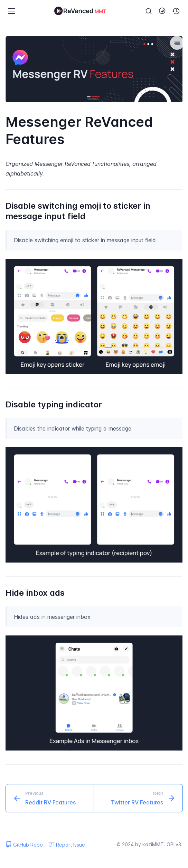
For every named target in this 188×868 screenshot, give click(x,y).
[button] (176, 11)
